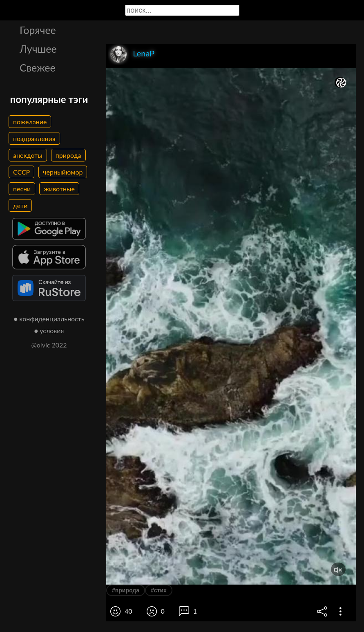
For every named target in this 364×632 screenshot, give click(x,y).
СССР (21, 172)
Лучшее (38, 49)
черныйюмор (63, 172)
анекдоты (28, 155)
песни (22, 189)
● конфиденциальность (49, 319)
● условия (49, 331)
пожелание (30, 122)
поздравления (34, 138)
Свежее (38, 67)
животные (59, 189)
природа (68, 155)
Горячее (38, 30)
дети (20, 205)
